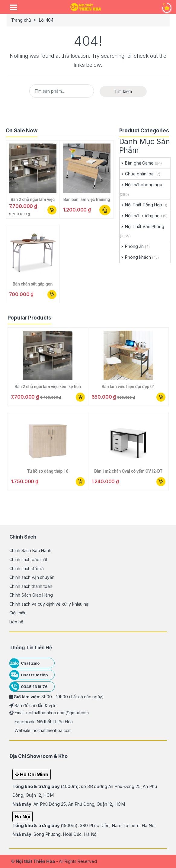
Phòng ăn (132, 246)
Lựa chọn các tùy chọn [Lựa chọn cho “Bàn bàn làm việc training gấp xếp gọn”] (105, 210)
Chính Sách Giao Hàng (31, 595)
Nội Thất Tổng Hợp (141, 205)
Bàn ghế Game (137, 163)
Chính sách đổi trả (27, 568)
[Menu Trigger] (13, 8)
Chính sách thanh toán (31, 586)
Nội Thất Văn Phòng (142, 226)
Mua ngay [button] (52, 210)
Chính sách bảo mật (28, 559)
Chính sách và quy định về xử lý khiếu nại (49, 604)
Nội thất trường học (141, 216)
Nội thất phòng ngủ (141, 185)
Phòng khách (135, 257)
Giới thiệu (18, 613)
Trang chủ (21, 20)
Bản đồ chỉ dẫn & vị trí (33, 705)
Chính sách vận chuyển (32, 577)
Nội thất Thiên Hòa (35, 861)
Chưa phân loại (137, 174)
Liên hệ (16, 622)
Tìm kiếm (123, 91)
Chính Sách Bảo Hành (30, 550)
